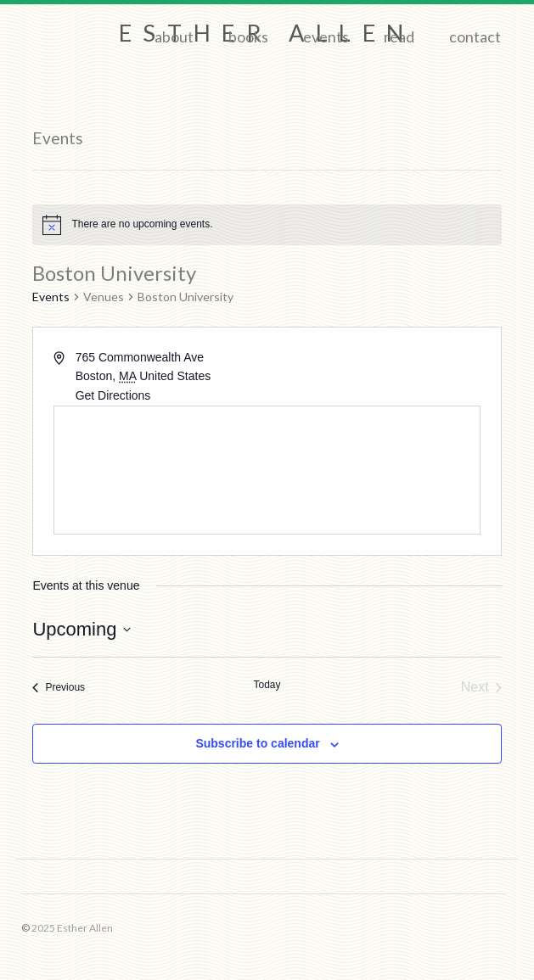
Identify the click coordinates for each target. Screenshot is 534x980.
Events (326, 36)
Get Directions (113, 395)
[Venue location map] (267, 470)
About (174, 36)
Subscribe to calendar (257, 743)
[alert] (267, 225)
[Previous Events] (59, 687)
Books (248, 36)
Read (399, 36)
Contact (475, 36)
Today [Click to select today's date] (267, 685)
